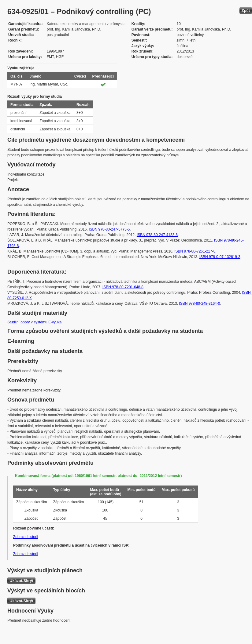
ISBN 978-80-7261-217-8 (195, 251)
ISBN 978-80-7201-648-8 (123, 287)
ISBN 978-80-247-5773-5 (109, 229)
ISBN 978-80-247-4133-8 (157, 235)
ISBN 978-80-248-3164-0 (199, 304)
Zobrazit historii (26, 537)
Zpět (246, 11)
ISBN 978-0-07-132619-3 (220, 257)
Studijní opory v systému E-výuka (34, 322)
